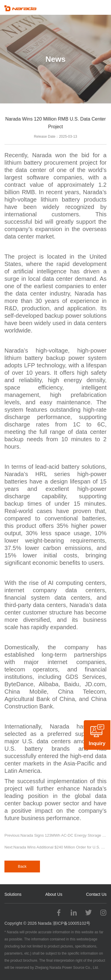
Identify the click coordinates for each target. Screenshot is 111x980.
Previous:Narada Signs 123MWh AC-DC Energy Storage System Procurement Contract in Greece (55, 835)
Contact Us (96, 894)
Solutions (13, 894)
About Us (54, 894)
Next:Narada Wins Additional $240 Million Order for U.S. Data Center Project (55, 847)
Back (22, 866)
